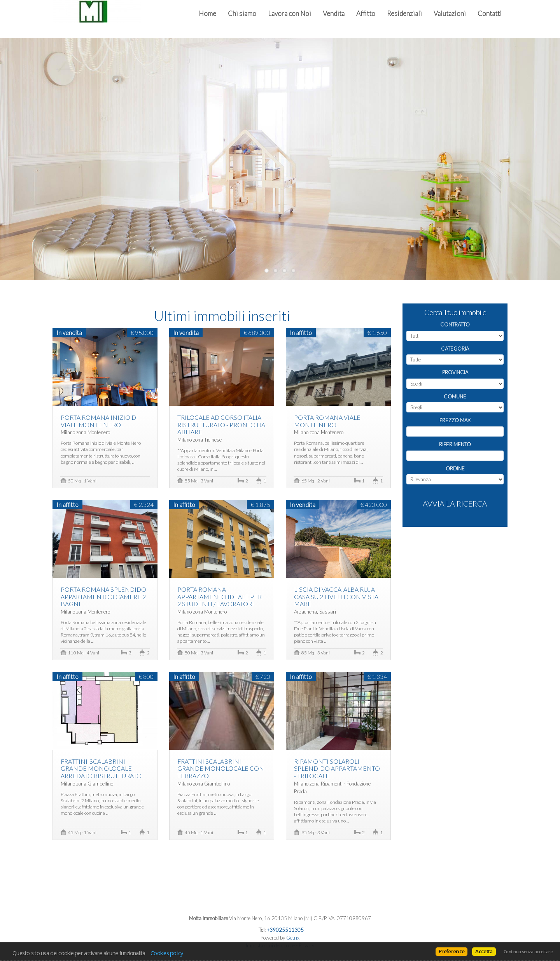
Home (207, 13)
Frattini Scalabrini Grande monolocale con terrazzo (221, 769)
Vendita (334, 13)
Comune (455, 396)
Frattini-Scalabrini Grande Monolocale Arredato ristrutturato (101, 769)
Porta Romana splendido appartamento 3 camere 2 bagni (103, 597)
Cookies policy (167, 953)
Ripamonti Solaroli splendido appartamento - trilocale (337, 769)
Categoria (455, 349)
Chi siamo (242, 13)
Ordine (455, 468)
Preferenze (451, 951)
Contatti (490, 13)
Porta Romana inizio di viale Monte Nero (99, 421)
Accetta (484, 951)
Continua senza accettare (528, 952)
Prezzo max (455, 420)
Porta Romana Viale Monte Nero (327, 421)
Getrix (293, 938)
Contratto (455, 324)
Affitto (366, 13)
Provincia (455, 372)
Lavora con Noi (290, 13)
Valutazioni (450, 13)
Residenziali (404, 13)
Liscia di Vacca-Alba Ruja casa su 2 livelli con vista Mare (336, 597)
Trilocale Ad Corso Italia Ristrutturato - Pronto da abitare (221, 425)
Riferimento (455, 444)
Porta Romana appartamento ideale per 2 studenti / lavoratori (220, 597)
